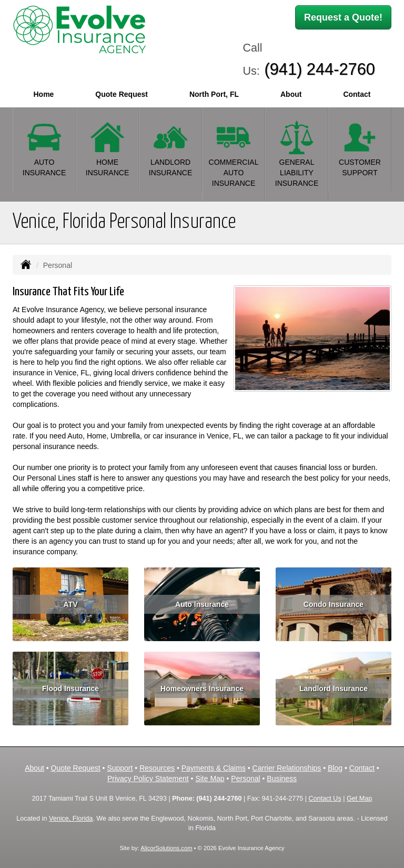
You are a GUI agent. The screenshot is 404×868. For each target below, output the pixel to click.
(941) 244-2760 (320, 69)
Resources (157, 768)
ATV (71, 604)
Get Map (359, 799)
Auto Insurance (202, 604)
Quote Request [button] (122, 94)
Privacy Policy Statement (148, 779)
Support (120, 768)
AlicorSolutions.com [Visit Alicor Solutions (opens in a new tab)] (166, 848)
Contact (357, 94)
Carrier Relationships (287, 768)
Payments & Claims (214, 768)
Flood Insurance (70, 689)
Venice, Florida (71, 819)
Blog (335, 768)
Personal (245, 779)
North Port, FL (214, 94)
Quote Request (76, 768)
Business (282, 779)
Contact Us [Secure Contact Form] (325, 799)
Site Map (210, 779)
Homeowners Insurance (202, 689)
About (291, 94)
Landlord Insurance (334, 689)
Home (43, 94)
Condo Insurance (334, 604)
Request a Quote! (343, 17)
